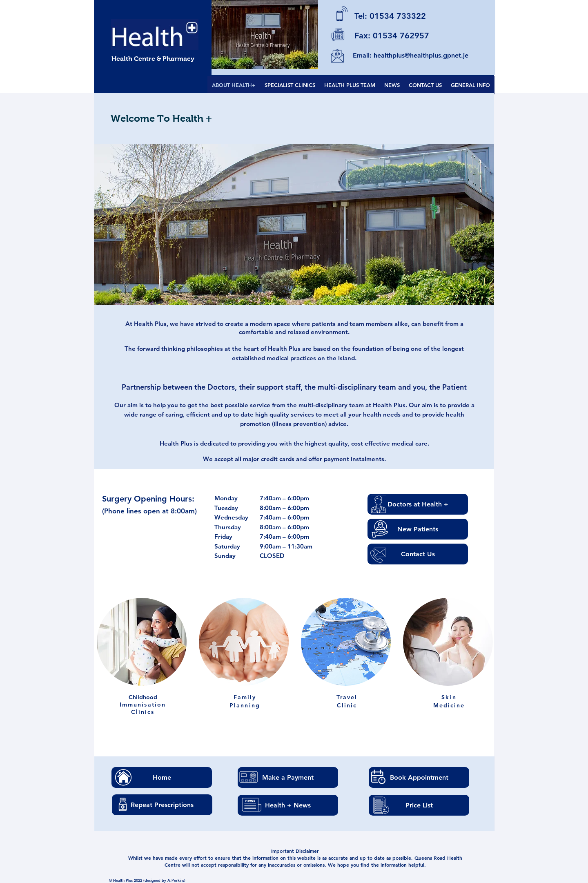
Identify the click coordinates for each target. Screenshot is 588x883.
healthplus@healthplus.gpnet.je (421, 55)
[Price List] (419, 805)
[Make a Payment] (288, 777)
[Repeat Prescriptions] (162, 805)
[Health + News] (288, 805)
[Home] (162, 777)
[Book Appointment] (419, 777)
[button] (294, 224)
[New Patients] (418, 529)
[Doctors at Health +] (418, 504)
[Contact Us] (418, 554)
